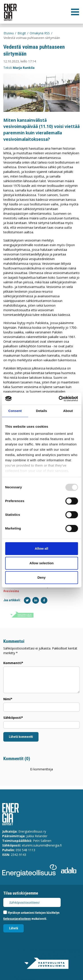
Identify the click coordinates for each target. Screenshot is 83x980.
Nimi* (8, 699)
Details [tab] (42, 411)
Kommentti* (13, 663)
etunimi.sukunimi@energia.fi (42, 845)
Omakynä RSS (40, 33)
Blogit (22, 33)
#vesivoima (11, 591)
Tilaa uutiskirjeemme (21, 893)
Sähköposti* (13, 718)
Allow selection (41, 563)
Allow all (41, 548)
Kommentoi (14, 641)
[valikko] (75, 12)
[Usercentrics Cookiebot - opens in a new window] (59, 399)
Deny (41, 577)
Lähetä (14, 928)
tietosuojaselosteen (17, 919)
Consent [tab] (15, 411)
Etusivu (9, 33)
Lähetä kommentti (21, 737)
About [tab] (68, 411)
